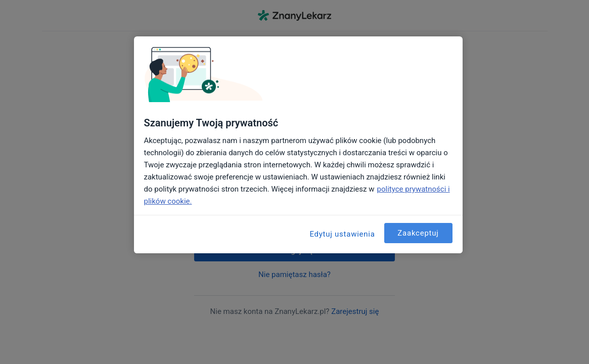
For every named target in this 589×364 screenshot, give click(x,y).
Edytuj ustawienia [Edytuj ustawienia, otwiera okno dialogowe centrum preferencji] (342, 234)
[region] (298, 145)
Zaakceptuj (418, 233)
